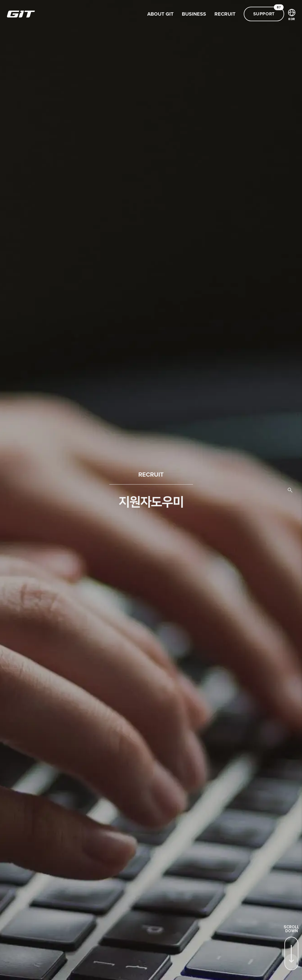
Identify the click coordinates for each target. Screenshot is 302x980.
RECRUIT (225, 14)
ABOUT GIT (160, 14)
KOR (292, 15)
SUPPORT (268, 12)
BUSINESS (194, 14)
